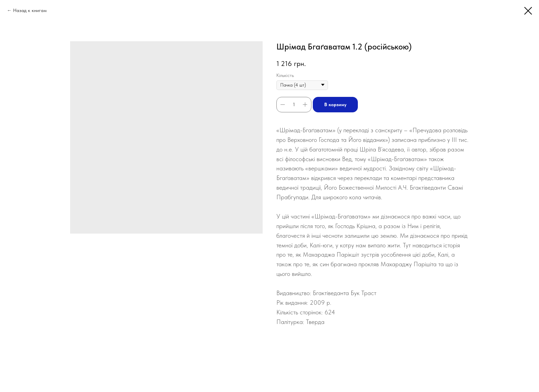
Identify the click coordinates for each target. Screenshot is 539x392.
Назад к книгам (30, 10)
